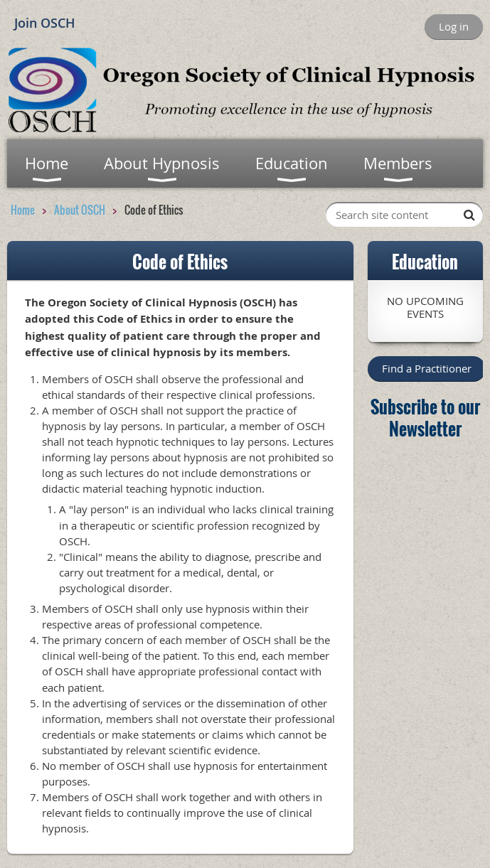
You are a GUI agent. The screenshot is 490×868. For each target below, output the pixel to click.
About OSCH (80, 210)
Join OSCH (45, 23)
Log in (454, 26)
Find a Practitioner (427, 368)
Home (23, 210)
